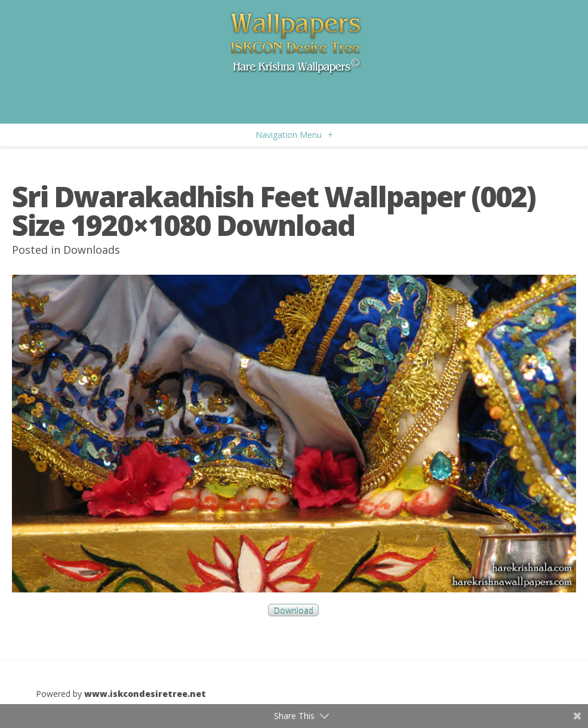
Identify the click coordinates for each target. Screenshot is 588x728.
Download (293, 610)
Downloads (92, 250)
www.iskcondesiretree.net (145, 694)
